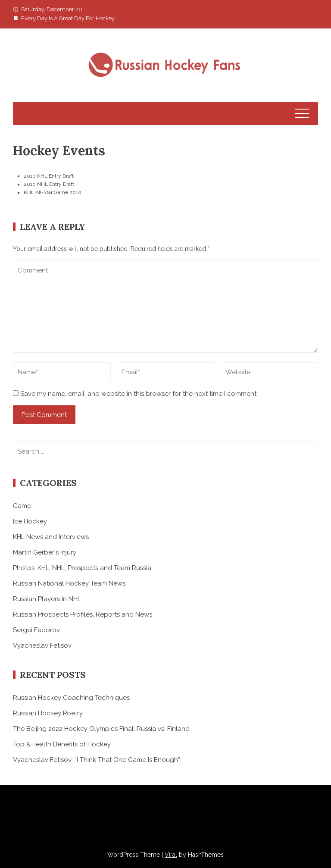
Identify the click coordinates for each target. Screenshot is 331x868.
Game (22, 506)
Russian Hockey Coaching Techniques (71, 698)
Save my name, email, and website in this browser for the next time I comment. (139, 394)
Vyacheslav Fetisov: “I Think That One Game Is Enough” (97, 760)
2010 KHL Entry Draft (49, 176)
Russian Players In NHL (47, 599)
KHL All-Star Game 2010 (53, 192)
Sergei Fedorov (36, 630)
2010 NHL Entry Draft (49, 184)
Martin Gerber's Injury (45, 552)
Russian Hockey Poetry (48, 713)
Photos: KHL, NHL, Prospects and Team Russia (82, 568)
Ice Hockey (30, 521)
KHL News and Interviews (51, 537)
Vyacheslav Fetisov (42, 646)
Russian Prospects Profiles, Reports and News (83, 614)
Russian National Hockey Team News (69, 583)
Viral (171, 855)
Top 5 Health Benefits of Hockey (62, 744)
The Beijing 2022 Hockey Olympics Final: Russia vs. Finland (101, 729)
